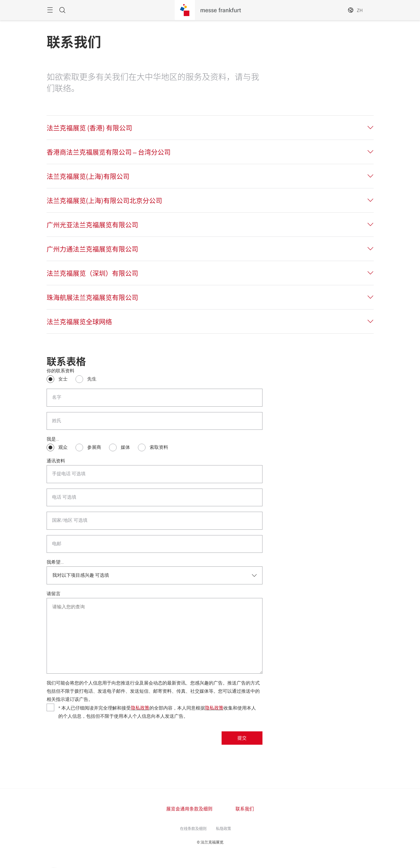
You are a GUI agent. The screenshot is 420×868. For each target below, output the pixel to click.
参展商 (94, 447)
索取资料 (159, 447)
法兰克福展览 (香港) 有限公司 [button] (89, 128)
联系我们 (245, 809)
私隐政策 (223, 828)
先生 (92, 379)
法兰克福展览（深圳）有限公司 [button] (92, 273)
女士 (63, 379)
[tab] (210, 128)
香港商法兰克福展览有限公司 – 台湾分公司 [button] (109, 152)
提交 (242, 738)
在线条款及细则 (193, 828)
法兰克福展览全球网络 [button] (79, 321)
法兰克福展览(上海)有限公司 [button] (88, 176)
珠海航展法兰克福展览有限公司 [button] (92, 297)
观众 (63, 447)
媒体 (125, 447)
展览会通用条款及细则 (189, 809)
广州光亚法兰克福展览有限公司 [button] (92, 225)
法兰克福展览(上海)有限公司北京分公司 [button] (104, 200)
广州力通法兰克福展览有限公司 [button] (92, 249)
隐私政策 (140, 708)
